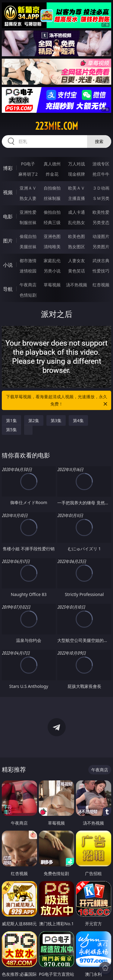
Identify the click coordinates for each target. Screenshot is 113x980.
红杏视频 (101, 285)
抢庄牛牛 (101, 174)
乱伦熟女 (77, 222)
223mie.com (57, 126)
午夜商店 (28, 285)
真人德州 (52, 164)
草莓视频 (52, 285)
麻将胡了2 (28, 174)
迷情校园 (28, 271)
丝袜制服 (52, 198)
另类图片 (101, 247)
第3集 (56, 420)
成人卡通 (77, 212)
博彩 (8, 168)
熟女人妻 (28, 198)
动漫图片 (101, 236)
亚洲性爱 (28, 212)
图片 (8, 241)
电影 (8, 217)
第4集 (78, 420)
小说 (8, 265)
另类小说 (52, 271)
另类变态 (101, 222)
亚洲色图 (52, 236)
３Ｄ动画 (101, 188)
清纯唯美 (52, 247)
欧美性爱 (101, 212)
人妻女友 (77, 260)
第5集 (11, 430)
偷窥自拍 (28, 236)
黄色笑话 (77, 271)
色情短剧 (28, 295)
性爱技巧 (101, 271)
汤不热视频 (77, 285)
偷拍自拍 (52, 212)
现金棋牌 (77, 174)
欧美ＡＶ (77, 188)
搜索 (99, 141)
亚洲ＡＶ (28, 188)
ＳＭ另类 (101, 198)
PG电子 (28, 164)
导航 (8, 289)
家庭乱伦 (52, 260)
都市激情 (28, 260)
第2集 (34, 420)
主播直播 (77, 198)
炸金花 (52, 174)
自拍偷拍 (52, 188)
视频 (8, 192)
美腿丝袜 (28, 247)
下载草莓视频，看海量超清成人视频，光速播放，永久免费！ (57, 401)
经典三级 (52, 222)
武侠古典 (101, 260)
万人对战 (77, 164)
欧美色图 (77, 236)
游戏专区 (101, 164)
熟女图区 (77, 247)
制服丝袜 (28, 222)
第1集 (11, 420)
